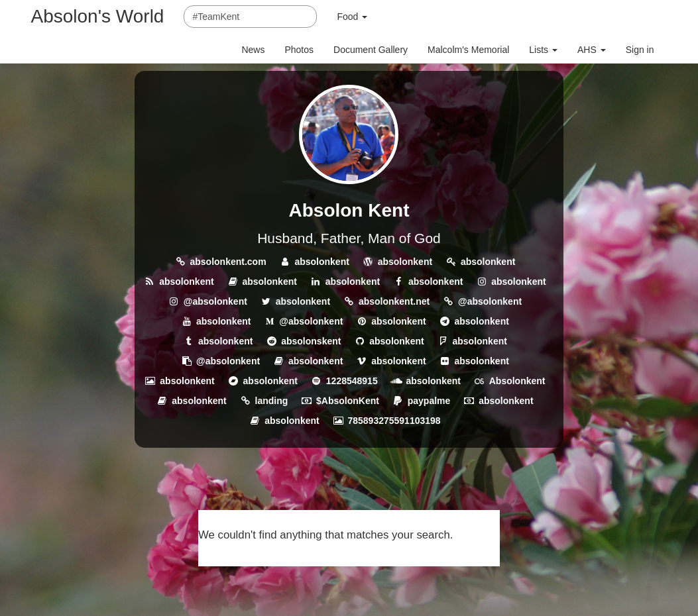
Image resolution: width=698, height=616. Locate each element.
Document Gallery (371, 50)
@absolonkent (215, 301)
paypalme (429, 401)
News (253, 50)
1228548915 (352, 381)
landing (272, 401)
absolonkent (321, 262)
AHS (592, 50)
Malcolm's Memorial (468, 50)
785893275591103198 (394, 421)
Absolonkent (517, 381)
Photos (299, 50)
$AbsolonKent (348, 401)
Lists (543, 50)
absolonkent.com (228, 262)
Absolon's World (98, 16)
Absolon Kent (349, 210)
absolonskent (311, 341)
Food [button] (352, 17)
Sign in (640, 50)
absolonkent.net (394, 301)
